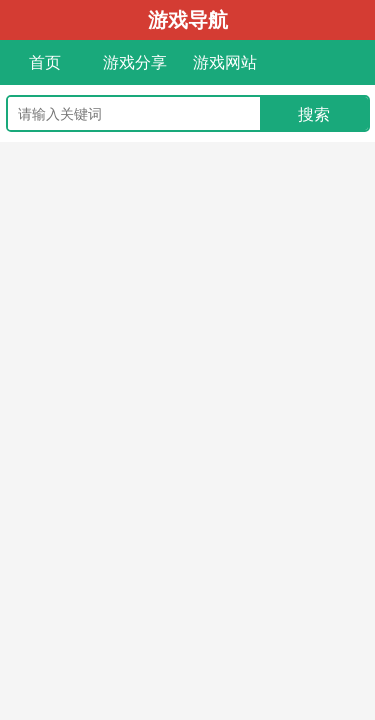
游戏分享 (135, 62)
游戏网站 (225, 62)
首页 (45, 62)
